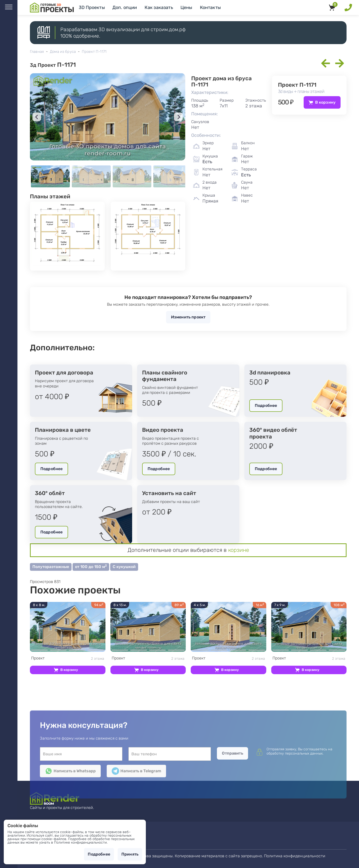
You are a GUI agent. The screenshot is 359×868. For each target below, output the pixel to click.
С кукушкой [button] (124, 567)
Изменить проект (188, 317)
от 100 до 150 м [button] (91, 566)
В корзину (325, 102)
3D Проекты (92, 7)
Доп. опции (125, 7)
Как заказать (159, 7)
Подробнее (266, 405)
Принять (130, 854)
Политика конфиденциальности (295, 856)
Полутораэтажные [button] (51, 567)
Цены (186, 7)
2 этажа (68, 658)
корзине (239, 550)
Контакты (210, 7)
